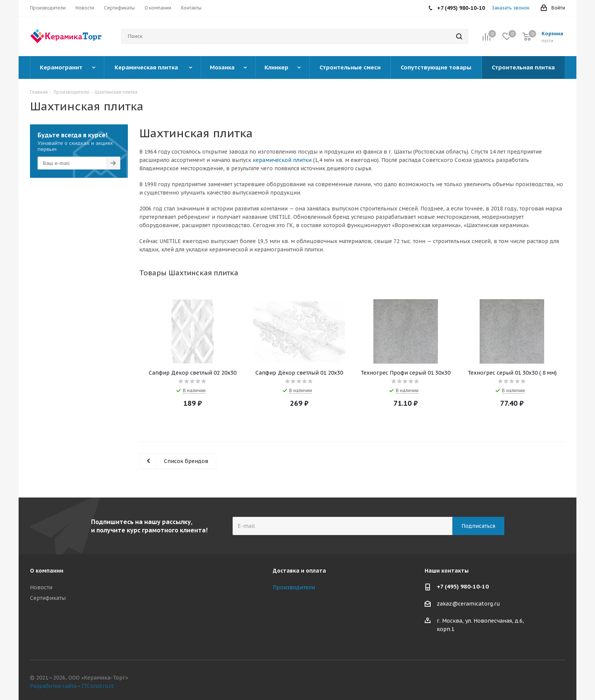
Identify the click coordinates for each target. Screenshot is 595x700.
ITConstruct (98, 686)
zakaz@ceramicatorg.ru (468, 604)
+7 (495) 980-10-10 (463, 586)
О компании (47, 571)
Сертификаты (48, 598)
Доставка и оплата (299, 571)
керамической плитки (282, 160)
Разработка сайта (53, 686)
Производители (294, 587)
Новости (41, 587)
